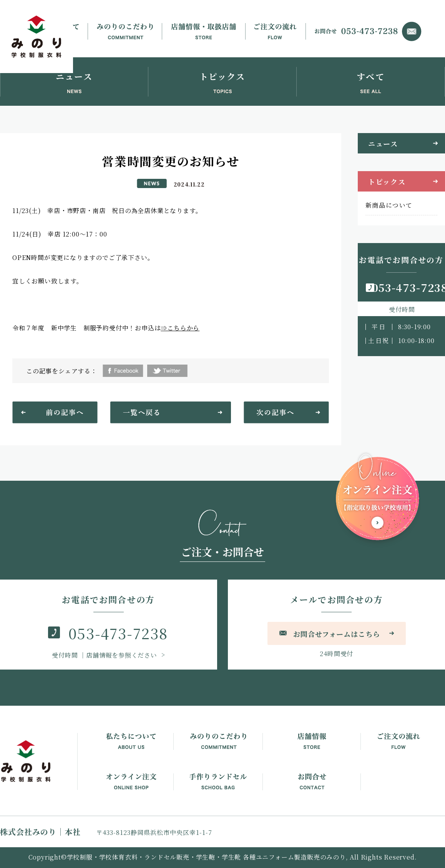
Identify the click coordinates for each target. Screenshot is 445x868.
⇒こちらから (180, 328)
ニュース (383, 143)
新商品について (389, 205)
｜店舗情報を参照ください (105, 655)
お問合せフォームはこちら (337, 634)
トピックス (387, 182)
